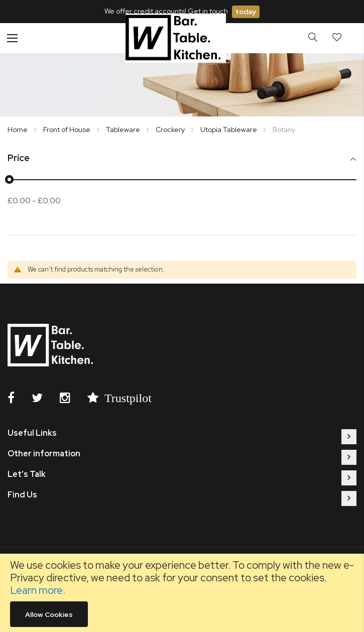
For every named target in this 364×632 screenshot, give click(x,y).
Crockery (171, 130)
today (246, 12)
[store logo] (176, 38)
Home (18, 130)
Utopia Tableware (229, 130)
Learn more (36, 590)
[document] (182, 593)
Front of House (68, 130)
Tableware (124, 130)
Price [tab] (19, 158)
